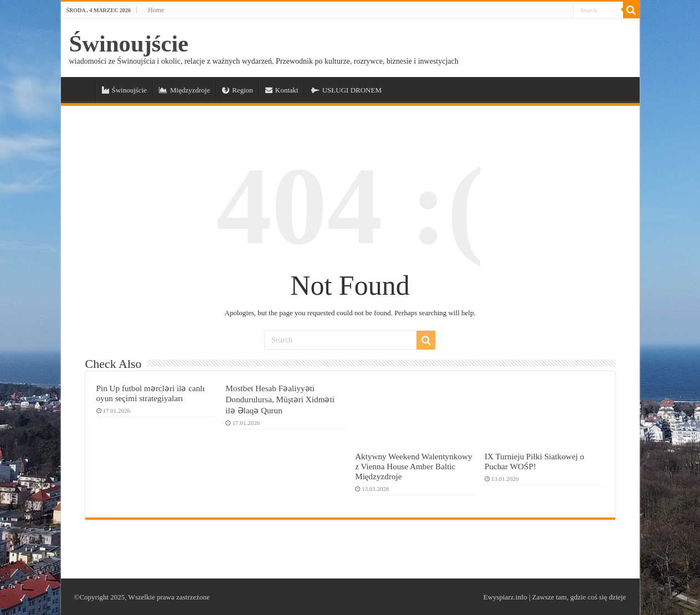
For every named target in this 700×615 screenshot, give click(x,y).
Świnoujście (129, 43)
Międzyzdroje (184, 90)
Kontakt (282, 90)
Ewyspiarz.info (505, 597)
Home (156, 10)
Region (238, 90)
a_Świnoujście (81, 89)
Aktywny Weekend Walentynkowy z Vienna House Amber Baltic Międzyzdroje (413, 466)
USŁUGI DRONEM (346, 90)
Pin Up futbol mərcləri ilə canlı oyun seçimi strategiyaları (151, 393)
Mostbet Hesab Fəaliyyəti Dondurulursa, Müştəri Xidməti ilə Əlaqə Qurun (280, 399)
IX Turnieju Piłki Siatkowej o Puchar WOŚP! (534, 461)
